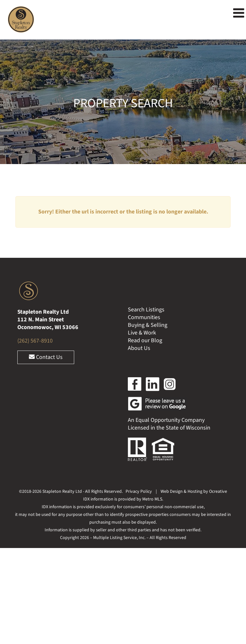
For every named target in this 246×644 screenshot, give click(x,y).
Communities (144, 317)
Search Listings (146, 310)
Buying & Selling (148, 325)
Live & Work (142, 333)
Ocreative (218, 492)
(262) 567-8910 (35, 341)
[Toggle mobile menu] (240, 13)
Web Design (172, 492)
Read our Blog (145, 340)
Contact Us (46, 357)
